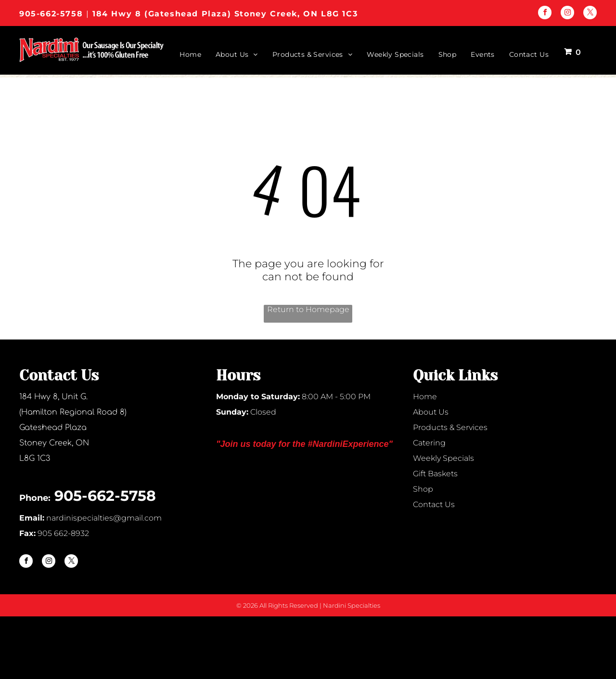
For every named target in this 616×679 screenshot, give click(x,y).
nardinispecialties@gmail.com (104, 518)
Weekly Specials (443, 458)
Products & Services (450, 427)
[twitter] (590, 14)
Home (425, 397)
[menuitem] (183, 54)
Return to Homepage (308, 309)
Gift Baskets (435, 474)
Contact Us (434, 504)
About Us (431, 412)
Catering (429, 443)
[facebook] (545, 14)
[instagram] (567, 14)
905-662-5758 (51, 14)
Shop (423, 489)
